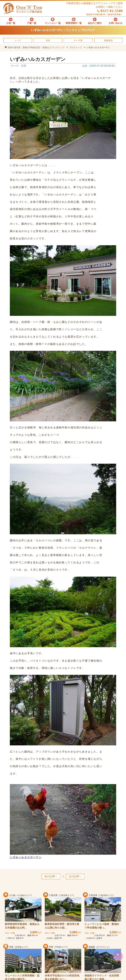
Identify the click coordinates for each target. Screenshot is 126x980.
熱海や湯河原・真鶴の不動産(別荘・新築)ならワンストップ (35, 47)
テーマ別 (78, 40)
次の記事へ (75, 876)
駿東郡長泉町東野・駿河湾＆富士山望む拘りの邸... (62, 926)
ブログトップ (75, 47)
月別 (48, 40)
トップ (18, 40)
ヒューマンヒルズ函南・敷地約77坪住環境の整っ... (102, 926)
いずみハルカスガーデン (26, 857)
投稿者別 (108, 40)
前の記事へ (51, 876)
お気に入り (118, 956)
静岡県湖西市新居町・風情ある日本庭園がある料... (22, 926)
